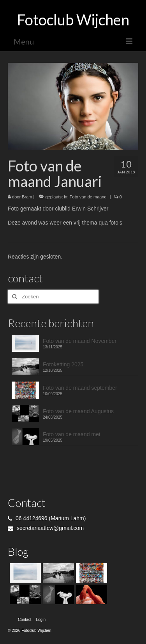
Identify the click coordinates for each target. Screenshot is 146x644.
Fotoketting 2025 (63, 364)
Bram (27, 197)
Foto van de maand (88, 197)
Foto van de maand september (80, 388)
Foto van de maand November (80, 341)
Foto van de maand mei (71, 434)
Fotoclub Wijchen (73, 20)
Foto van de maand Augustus (78, 411)
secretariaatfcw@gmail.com (46, 528)
